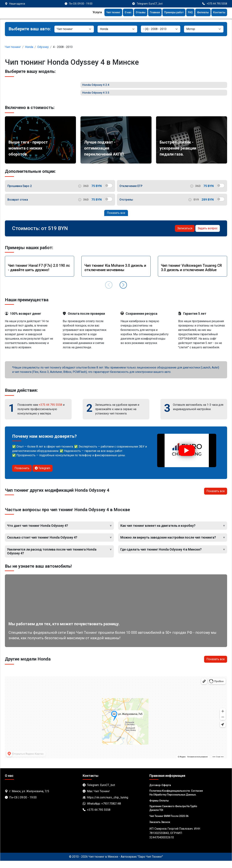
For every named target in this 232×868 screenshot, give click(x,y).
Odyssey (43, 47)
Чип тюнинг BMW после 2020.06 (169, 823)
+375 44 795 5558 (50, 412)
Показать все (116, 220)
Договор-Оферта (160, 792)
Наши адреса (17, 4)
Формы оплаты (159, 808)
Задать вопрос (208, 235)
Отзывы (133, 13)
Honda (29, 47)
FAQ (187, 13)
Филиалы (201, 13)
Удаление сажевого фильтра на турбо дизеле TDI (173, 815)
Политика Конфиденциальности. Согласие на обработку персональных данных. (176, 800)
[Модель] (161, 29)
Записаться (185, 235)
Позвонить (22, 475)
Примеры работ (169, 13)
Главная (149, 13)
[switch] (108, 193)
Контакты (218, 13)
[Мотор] (204, 29)
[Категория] (74, 29)
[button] (123, 292)
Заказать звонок (160, 829)
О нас (119, 13)
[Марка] (117, 29)
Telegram (43, 475)
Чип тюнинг (103, 13)
